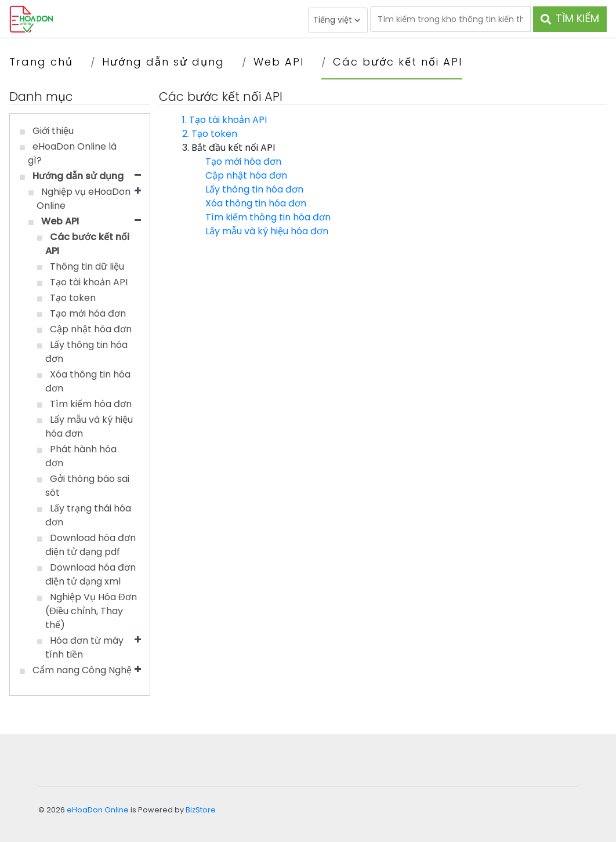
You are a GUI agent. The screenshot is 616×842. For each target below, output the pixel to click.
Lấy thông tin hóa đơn (254, 189)
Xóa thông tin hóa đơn (256, 203)
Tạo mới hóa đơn (88, 313)
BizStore (201, 810)
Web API (279, 62)
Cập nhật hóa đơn (91, 329)
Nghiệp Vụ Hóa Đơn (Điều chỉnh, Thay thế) (91, 611)
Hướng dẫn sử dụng (163, 62)
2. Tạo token (210, 134)
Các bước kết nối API (398, 62)
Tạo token (73, 298)
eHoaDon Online (98, 810)
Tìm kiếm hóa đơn (91, 404)
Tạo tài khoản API (89, 282)
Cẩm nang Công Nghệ (82, 670)
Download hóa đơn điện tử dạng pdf (90, 545)
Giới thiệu (53, 131)
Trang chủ (41, 62)
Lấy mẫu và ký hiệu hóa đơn (267, 231)
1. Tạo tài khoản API (224, 120)
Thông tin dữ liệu (87, 266)
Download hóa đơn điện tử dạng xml (90, 574)
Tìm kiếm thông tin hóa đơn (268, 217)
